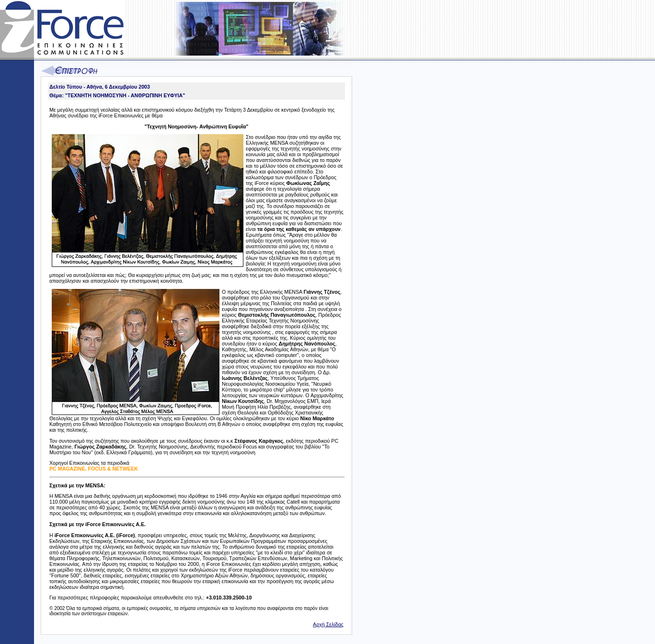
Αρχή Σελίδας (328, 624)
